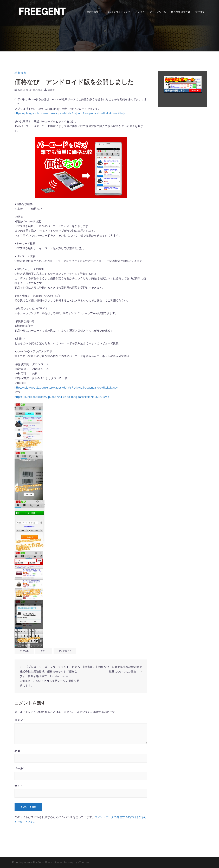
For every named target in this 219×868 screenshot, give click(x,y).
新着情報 (21, 73)
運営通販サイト (95, 12)
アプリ (44, 651)
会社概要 (200, 12)
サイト (19, 786)
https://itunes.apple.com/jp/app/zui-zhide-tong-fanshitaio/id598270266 (62, 397)
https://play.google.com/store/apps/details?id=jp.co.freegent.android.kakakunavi (66, 388)
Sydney (68, 862)
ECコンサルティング (119, 12)
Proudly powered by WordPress (32, 862)
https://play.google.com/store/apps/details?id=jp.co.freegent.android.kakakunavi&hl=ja (70, 113)
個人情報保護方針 (181, 12)
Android (24, 651)
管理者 (51, 90)
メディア (140, 12)
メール (19, 768)
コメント (20, 720)
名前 (18, 751)
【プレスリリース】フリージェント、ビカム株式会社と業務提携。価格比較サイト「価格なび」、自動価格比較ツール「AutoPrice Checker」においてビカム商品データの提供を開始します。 (50, 676)
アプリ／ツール (158, 12)
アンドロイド (65, 651)
